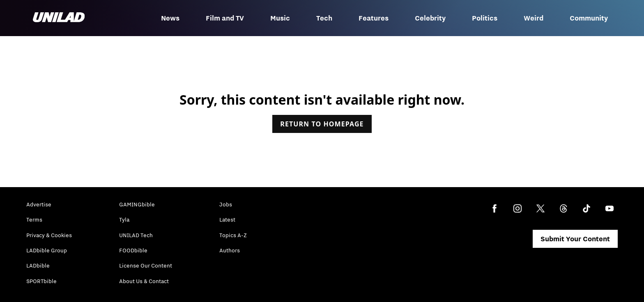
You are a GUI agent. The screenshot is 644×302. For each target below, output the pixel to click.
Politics (485, 18)
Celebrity (430, 18)
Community (589, 18)
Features (374, 18)
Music (280, 18)
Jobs (226, 204)
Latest (227, 220)
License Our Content (146, 265)
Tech (324, 18)
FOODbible (133, 250)
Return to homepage (322, 124)
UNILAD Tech (136, 235)
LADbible (38, 265)
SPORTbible (41, 281)
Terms (34, 220)
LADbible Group (47, 250)
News (170, 18)
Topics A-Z (233, 235)
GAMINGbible (137, 204)
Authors (230, 250)
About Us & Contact (144, 281)
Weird (534, 18)
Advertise (39, 204)
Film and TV (225, 18)
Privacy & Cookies (49, 235)
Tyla (124, 220)
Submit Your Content (575, 239)
